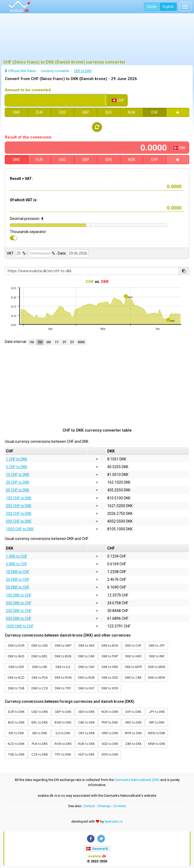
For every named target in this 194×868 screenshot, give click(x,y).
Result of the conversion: (28, 137)
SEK (108, 112)
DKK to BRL (40, 656)
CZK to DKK (40, 755)
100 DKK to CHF (19, 595)
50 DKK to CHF (18, 587)
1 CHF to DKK (16, 459)
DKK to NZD (16, 678)
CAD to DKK (86, 723)
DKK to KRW (157, 678)
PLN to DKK (40, 744)
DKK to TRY (63, 688)
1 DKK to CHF (16, 556)
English (168, 7)
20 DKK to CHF (18, 579)
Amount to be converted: (28, 90)
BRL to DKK (40, 723)
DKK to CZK (40, 688)
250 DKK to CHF (19, 611)
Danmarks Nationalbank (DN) (137, 780)
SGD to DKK (110, 744)
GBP (86, 112)
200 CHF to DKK (19, 506)
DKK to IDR (16, 667)
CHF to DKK (133, 712)
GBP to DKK (63, 712)
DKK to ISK (40, 667)
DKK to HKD (133, 656)
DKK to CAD (86, 656)
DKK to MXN (157, 667)
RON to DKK (63, 744)
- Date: (61, 253)
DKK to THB (16, 688)
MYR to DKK (133, 733)
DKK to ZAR (133, 678)
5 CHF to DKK (16, 467)
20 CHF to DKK (18, 482)
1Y (57, 342)
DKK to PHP (110, 656)
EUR (39, 112)
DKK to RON (63, 678)
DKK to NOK (110, 646)
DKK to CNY (86, 667)
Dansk (152, 7)
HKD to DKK (133, 723)
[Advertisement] (97, 39)
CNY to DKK (86, 733)
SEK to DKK (86, 712)
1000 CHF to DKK (20, 529)
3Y (64, 342)
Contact (89, 806)
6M (49, 342)
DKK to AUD (16, 656)
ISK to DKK (40, 733)
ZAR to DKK (133, 744)
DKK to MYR (133, 667)
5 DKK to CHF (16, 564)
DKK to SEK (86, 646)
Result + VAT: (21, 179)
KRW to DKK (157, 744)
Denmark (97, 849)
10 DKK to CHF (18, 572)
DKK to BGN (63, 656)
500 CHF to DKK (19, 521)
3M (40, 342)
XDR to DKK (110, 755)
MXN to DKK (157, 733)
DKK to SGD (110, 678)
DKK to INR (157, 656)
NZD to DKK (16, 744)
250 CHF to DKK (19, 514)
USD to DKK (40, 712)
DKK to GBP (63, 646)
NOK (132, 112)
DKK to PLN (40, 678)
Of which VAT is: (24, 200)
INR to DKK (157, 723)
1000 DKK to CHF (20, 626)
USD (62, 112)
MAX (81, 342)
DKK (16, 112)
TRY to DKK (63, 755)
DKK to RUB (86, 678)
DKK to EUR (16, 646)
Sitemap (104, 806)
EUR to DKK (16, 712)
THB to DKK (16, 755)
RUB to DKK (86, 744)
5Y (72, 342)
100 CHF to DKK (19, 498)
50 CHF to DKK (18, 490)
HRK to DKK (110, 733)
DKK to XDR (110, 688)
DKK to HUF (86, 688)
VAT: (11, 253)
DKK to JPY (157, 646)
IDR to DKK (16, 733)
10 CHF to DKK (18, 475)
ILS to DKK (63, 733)
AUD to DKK (16, 723)
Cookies (119, 806)
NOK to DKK (110, 712)
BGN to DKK (63, 723)
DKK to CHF (133, 646)
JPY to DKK (157, 712)
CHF (154, 112)
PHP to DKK (110, 723)
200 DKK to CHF (19, 603)
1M (32, 342)
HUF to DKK (86, 755)
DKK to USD (40, 646)
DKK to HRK (110, 667)
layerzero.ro (114, 821)
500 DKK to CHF (19, 618)
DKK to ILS (63, 667)
